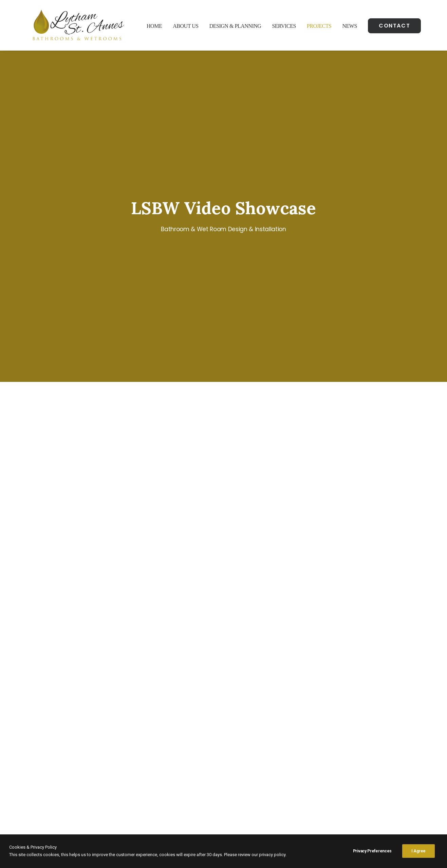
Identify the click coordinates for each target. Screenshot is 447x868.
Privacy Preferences (372, 851)
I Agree (418, 851)
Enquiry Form (256, 669)
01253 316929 (162, 756)
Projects (319, 26)
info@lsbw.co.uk (163, 772)
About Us (185, 26)
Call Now (184, 669)
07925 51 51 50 (165, 764)
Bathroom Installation (352, 756)
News (349, 26)
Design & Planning (235, 26)
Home (154, 26)
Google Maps (70, 772)
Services (284, 26)
